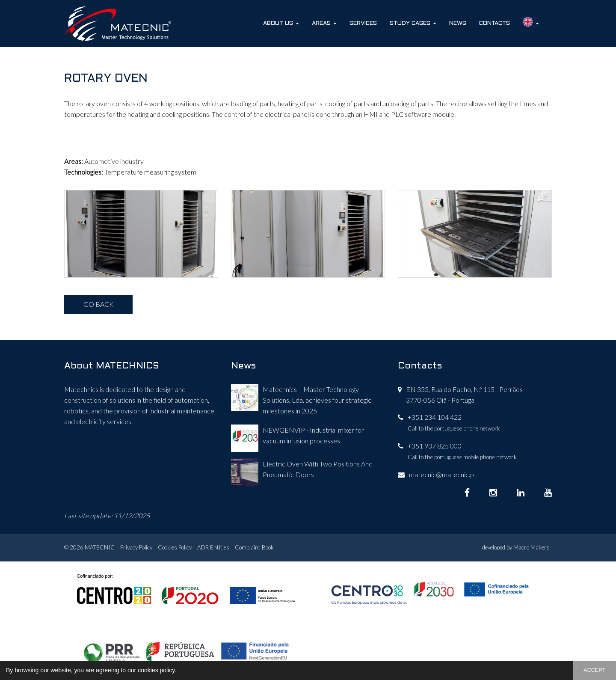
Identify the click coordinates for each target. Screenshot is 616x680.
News (458, 23)
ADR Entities (213, 547)
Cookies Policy (175, 547)
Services (363, 23)
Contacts (495, 23)
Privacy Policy (136, 547)
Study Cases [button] (413, 23)
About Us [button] (281, 23)
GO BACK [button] (99, 304)
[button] (179, 671)
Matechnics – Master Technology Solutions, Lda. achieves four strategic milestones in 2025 (317, 400)
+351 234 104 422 (435, 417)
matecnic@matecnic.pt (443, 474)
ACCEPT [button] (594, 670)
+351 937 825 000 (435, 446)
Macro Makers (532, 547)
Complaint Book (254, 547)
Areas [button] (324, 23)
